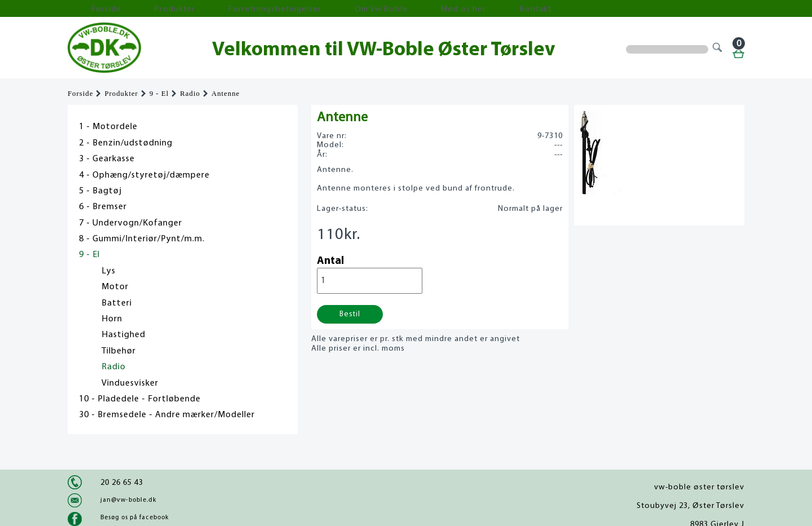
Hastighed (123, 335)
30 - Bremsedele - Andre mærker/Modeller (167, 415)
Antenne (226, 94)
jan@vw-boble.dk (128, 500)
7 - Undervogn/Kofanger (131, 223)
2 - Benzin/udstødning (126, 143)
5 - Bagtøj (100, 191)
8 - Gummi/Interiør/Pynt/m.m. (142, 239)
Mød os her (361, 9)
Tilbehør (119, 351)
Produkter (140, 9)
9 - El (159, 94)
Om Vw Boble (299, 9)
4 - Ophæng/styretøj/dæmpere (144, 175)
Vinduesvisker (130, 383)
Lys (109, 271)
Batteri (117, 303)
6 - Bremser (103, 207)
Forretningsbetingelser (217, 9)
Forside (90, 9)
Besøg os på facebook (134, 518)
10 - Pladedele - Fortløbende (140, 399)
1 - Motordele (108, 127)
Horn (112, 319)
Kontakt (414, 9)
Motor (115, 287)
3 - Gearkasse (107, 159)
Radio (190, 94)
